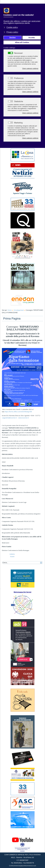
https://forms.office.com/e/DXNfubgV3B (18, 412)
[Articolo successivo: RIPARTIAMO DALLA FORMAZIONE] (12, 557)
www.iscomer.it (24, 418)
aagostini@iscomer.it (9, 418)
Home (10, 310)
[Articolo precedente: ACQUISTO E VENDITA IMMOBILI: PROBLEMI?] (12, 554)
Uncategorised (19, 310)
